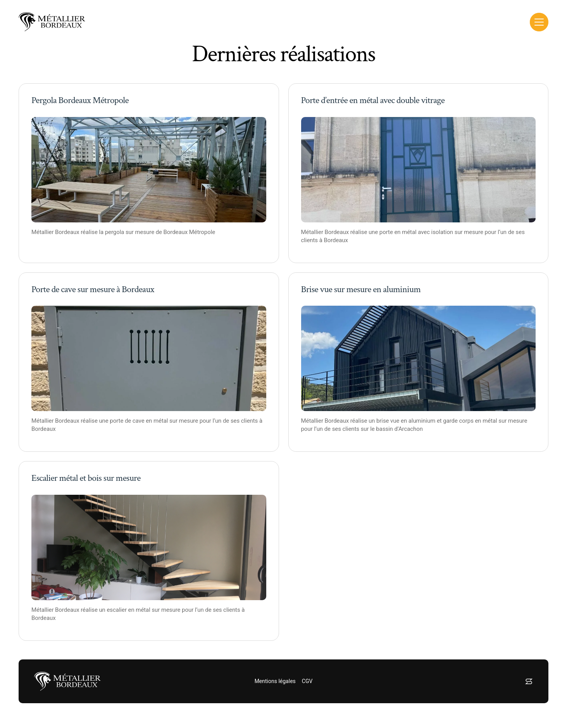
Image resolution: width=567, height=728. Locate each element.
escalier (116, 610)
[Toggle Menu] (539, 22)
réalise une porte (102, 421)
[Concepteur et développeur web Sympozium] (529, 681)
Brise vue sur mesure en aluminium (361, 289)
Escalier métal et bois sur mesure (86, 478)
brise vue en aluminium (406, 421)
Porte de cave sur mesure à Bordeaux (93, 289)
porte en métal (398, 232)
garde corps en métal (470, 421)
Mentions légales (275, 681)
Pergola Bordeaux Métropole (80, 100)
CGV (307, 681)
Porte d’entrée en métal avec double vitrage (373, 100)
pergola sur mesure (130, 232)
